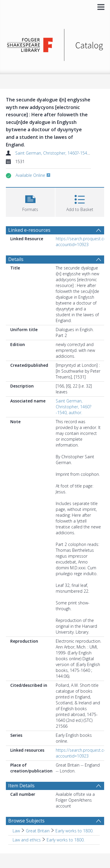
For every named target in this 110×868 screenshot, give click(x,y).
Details (16, 259)
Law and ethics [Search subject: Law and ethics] (27, 840)
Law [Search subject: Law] (16, 831)
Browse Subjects (26, 821)
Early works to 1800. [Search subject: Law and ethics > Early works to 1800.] (66, 840)
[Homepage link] (55, 43)
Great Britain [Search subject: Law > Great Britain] (38, 831)
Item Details (21, 786)
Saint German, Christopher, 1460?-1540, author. (60, 153)
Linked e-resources (29, 230)
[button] (30, 202)
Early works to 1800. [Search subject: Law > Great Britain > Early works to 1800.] (74, 831)
